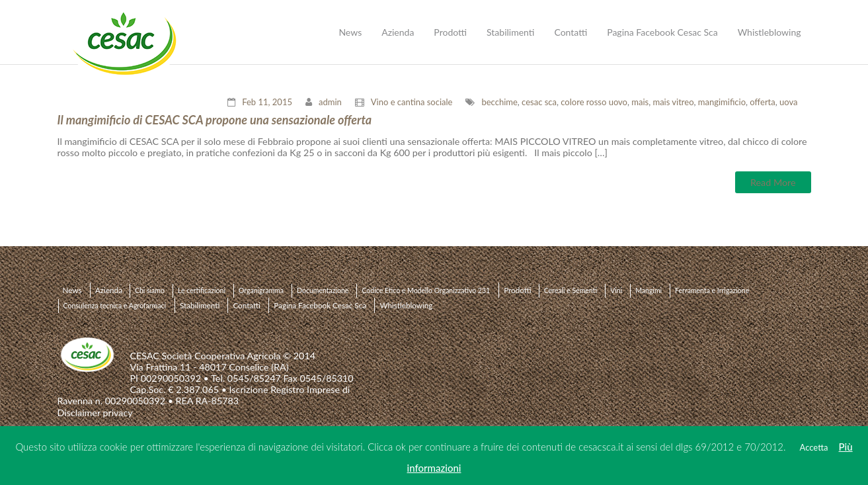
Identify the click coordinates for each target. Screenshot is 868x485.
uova (788, 102)
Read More (773, 182)
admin (330, 102)
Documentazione (323, 290)
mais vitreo (673, 102)
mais (640, 102)
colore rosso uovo (594, 102)
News (72, 290)
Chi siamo (150, 290)
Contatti (247, 305)
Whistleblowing (406, 305)
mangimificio (722, 102)
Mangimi (649, 290)
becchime (499, 102)
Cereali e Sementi (571, 290)
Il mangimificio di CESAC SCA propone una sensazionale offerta (215, 120)
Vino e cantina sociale (412, 102)
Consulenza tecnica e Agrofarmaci (115, 306)
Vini (616, 290)
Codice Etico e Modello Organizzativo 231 (426, 290)
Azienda (109, 290)
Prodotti (518, 290)
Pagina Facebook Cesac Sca (320, 305)
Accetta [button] (814, 447)
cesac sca (539, 102)
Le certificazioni (202, 290)
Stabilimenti (200, 305)
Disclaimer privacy (95, 413)
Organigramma (261, 290)
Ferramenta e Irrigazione (712, 290)
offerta (762, 102)
